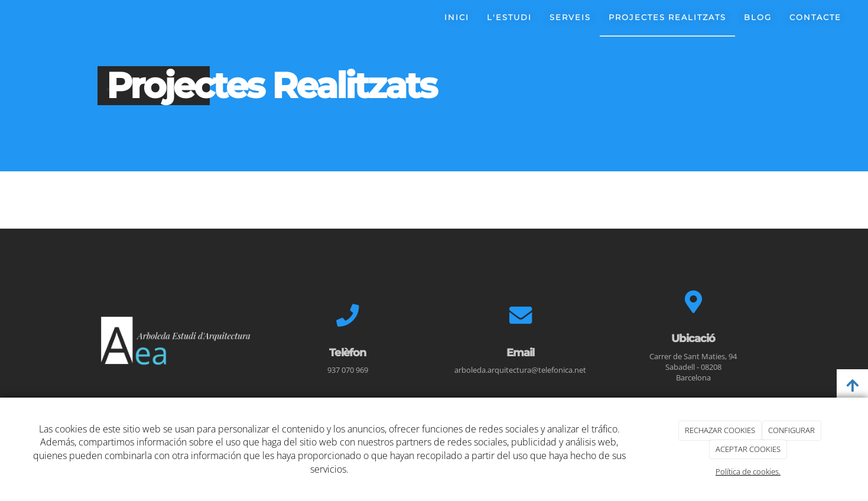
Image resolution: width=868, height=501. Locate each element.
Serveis (570, 17)
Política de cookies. (748, 471)
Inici (457, 17)
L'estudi (509, 17)
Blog (758, 17)
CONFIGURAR (791, 430)
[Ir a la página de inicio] (4, 18)
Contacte (815, 17)
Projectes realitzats (667, 17)
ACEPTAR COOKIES (748, 449)
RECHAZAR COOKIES (720, 430)
